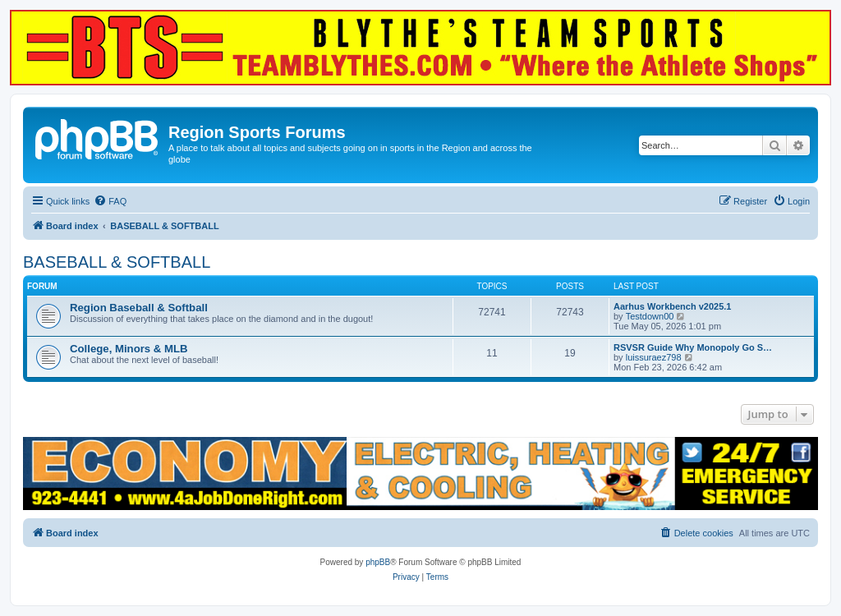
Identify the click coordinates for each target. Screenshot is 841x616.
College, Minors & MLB (129, 349)
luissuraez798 (654, 357)
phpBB (378, 562)
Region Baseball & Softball (139, 308)
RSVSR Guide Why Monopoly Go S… (693, 347)
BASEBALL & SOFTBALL (117, 262)
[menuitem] (110, 201)
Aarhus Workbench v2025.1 (672, 306)
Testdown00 (650, 316)
